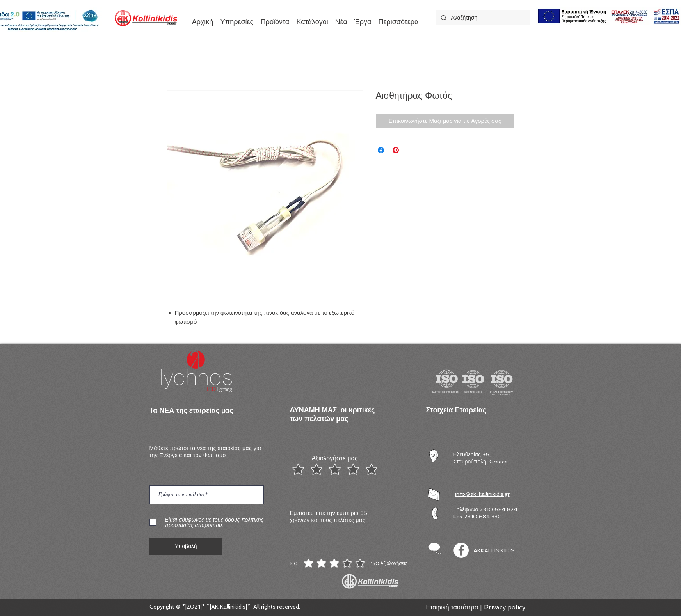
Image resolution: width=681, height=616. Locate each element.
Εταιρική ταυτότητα (452, 607)
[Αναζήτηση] (482, 18)
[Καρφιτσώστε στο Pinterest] (396, 150)
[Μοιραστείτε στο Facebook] (381, 150)
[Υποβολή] (186, 547)
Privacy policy (505, 607)
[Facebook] (461, 550)
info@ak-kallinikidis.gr (482, 494)
